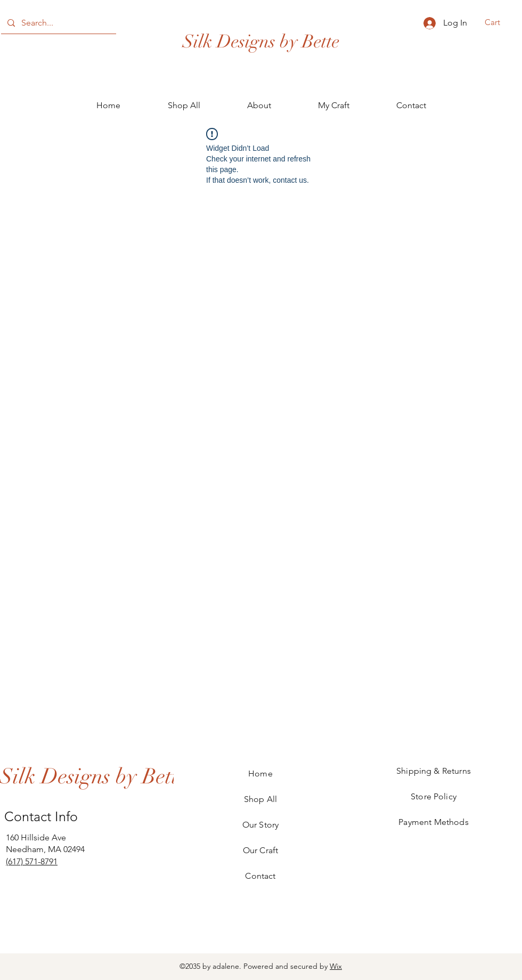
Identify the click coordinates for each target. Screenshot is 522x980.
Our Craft (260, 850)
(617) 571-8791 (32, 861)
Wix (336, 966)
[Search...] (58, 23)
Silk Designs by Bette (261, 42)
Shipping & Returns (434, 771)
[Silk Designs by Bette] (93, 776)
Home (260, 774)
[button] (499, 22)
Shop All (260, 799)
